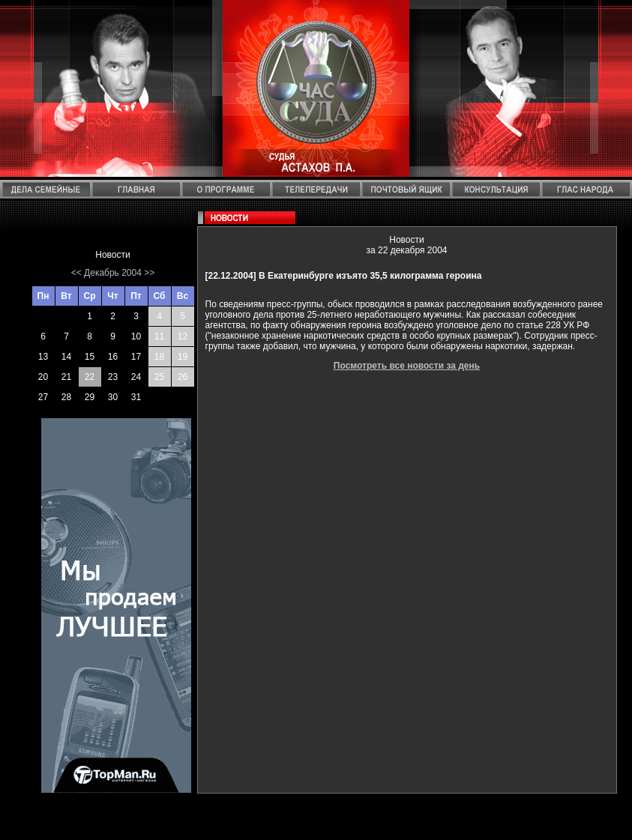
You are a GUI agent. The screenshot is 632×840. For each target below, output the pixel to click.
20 (43, 377)
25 (159, 377)
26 (183, 377)
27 (43, 397)
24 (136, 377)
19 (183, 357)
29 (90, 397)
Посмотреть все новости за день (407, 366)
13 (43, 357)
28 (66, 397)
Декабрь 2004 (113, 273)
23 (113, 377)
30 (113, 397)
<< (76, 273)
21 (66, 377)
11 (159, 336)
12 (183, 336)
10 (136, 336)
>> (149, 273)
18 (159, 357)
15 (90, 357)
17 (136, 357)
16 (113, 357)
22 (90, 377)
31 (136, 397)
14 (66, 357)
